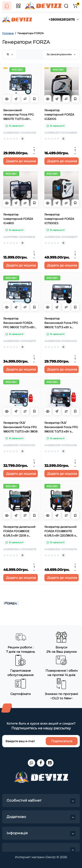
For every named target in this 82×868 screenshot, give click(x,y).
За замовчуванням (61, 54)
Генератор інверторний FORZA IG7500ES (59, 219)
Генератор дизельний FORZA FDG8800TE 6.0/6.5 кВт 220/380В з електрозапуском (60, 531)
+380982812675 (62, 19)
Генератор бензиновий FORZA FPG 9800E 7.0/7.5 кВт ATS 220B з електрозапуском (19, 323)
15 (10, 54)
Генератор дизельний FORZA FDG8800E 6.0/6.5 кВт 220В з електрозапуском (19, 531)
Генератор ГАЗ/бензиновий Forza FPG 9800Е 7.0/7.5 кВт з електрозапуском (61, 427)
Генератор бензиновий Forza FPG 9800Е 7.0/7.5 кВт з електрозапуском (61, 323)
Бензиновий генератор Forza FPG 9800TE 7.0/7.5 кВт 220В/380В (19, 115)
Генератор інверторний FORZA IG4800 (18, 219)
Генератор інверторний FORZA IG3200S (59, 114)
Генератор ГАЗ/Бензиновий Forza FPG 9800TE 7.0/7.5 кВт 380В (20, 427)
